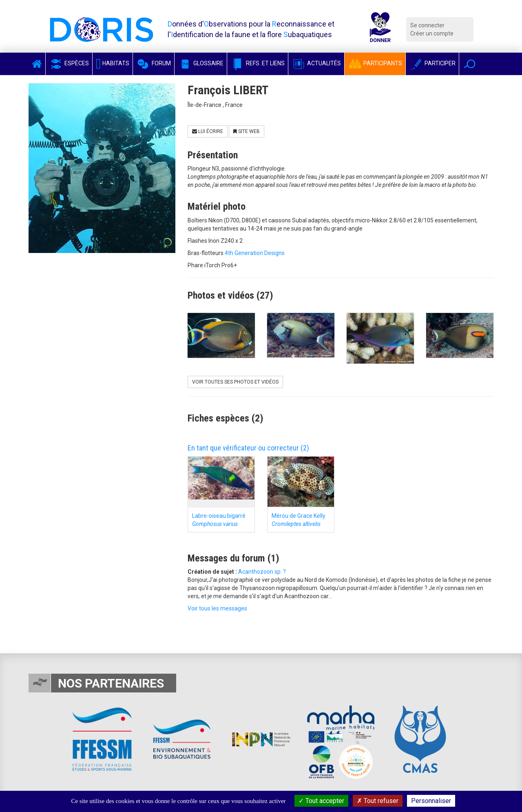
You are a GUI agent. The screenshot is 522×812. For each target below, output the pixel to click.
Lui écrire (208, 131)
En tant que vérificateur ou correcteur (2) (248, 448)
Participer (432, 63)
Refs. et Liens (258, 63)
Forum (154, 63)
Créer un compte (432, 33)
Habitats (113, 63)
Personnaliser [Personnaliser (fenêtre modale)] (431, 801)
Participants (375, 63)
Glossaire (201, 63)
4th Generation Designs (255, 253)
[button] (470, 64)
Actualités (316, 63)
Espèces (69, 63)
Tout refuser (378, 801)
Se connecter (427, 25)
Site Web (247, 131)
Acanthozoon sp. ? (262, 572)
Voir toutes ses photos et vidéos (235, 382)
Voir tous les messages (217, 608)
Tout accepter (321, 801)
